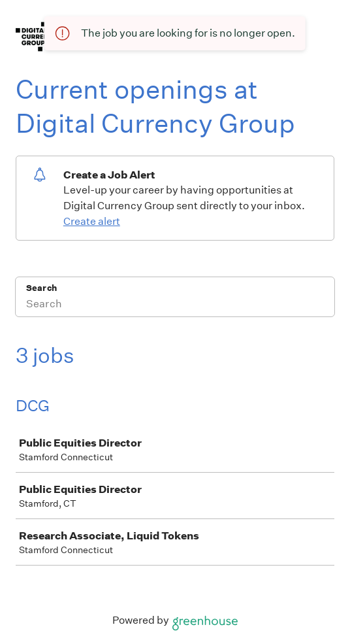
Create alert (92, 221)
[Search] (175, 305)
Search (41, 288)
